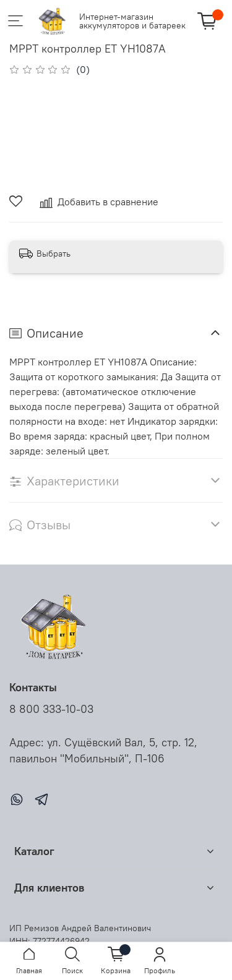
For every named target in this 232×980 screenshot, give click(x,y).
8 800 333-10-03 (51, 709)
